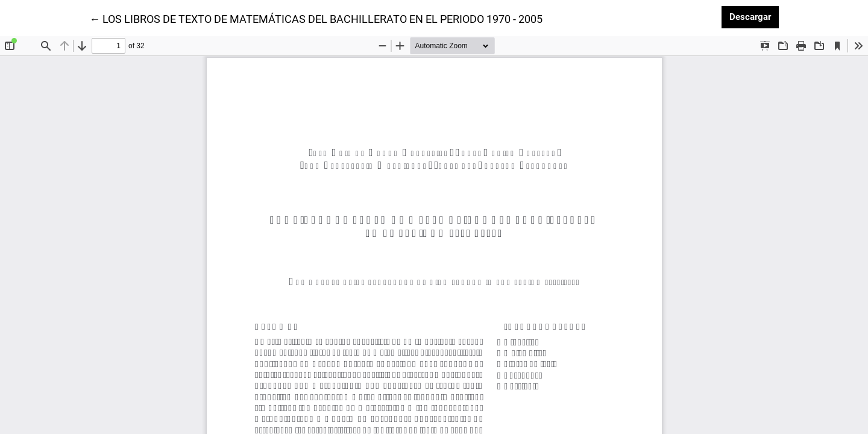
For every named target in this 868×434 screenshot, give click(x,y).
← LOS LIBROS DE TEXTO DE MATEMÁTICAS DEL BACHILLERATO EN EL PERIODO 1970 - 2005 (316, 18)
